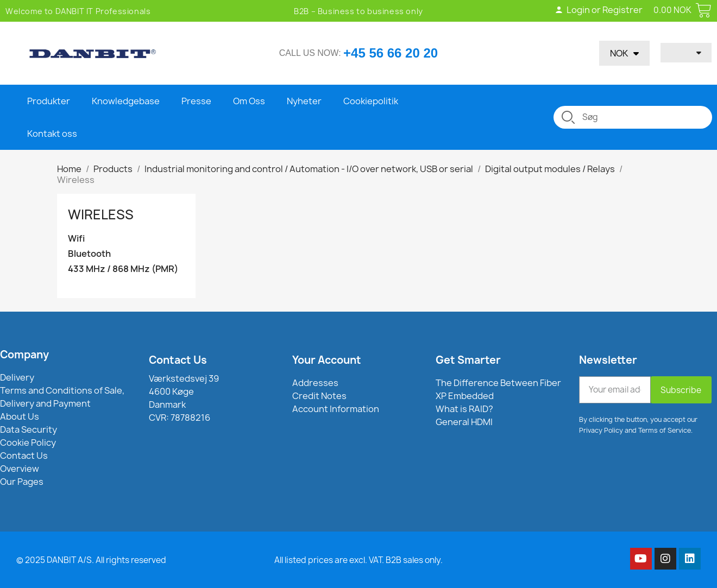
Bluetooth (89, 254)
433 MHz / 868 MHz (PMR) (123, 269)
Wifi (76, 239)
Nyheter (304, 101)
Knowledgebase (126, 101)
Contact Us (178, 360)
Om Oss (249, 101)
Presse (196, 101)
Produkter (49, 101)
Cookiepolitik (371, 101)
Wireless (101, 214)
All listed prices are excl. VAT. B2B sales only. (358, 560)
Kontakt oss (52, 134)
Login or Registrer (599, 10)
